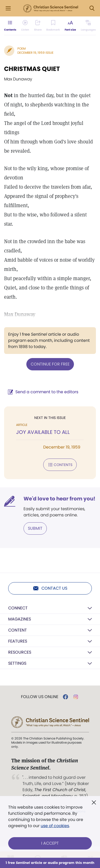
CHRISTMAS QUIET (32, 69)
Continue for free (50, 364)
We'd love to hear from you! (59, 499)
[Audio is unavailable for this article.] (25, 26)
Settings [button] (17, 663)
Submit (35, 528)
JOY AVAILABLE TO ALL (43, 432)
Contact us (50, 588)
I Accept (50, 843)
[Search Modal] (92, 8)
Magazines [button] (20, 619)
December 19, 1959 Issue (35, 53)
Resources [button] (20, 652)
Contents (60, 465)
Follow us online (40, 697)
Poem (21, 48)
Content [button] (18, 630)
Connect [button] (18, 608)
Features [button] (18, 641)
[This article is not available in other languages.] (88, 26)
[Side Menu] (8, 8)
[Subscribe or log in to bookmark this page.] (53, 26)
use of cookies (55, 826)
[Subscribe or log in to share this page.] (38, 26)
